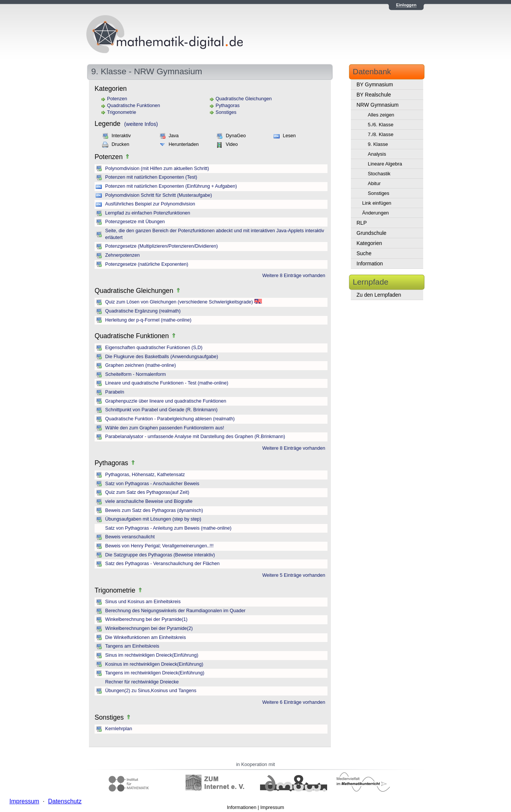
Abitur (374, 183)
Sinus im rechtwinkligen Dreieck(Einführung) (152, 655)
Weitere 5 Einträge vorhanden (294, 575)
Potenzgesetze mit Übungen (135, 222)
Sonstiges (226, 112)
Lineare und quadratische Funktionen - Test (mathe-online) (167, 383)
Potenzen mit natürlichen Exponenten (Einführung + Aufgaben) (171, 186)
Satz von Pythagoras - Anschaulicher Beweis (152, 484)
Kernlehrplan (119, 729)
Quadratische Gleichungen (244, 99)
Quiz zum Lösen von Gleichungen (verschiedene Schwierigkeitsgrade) (179, 302)
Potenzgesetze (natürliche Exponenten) (147, 264)
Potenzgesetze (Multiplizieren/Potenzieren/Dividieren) (161, 246)
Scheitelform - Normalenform (135, 374)
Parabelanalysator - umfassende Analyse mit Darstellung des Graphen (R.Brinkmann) (195, 437)
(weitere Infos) (141, 124)
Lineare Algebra (385, 164)
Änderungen (376, 213)
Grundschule (371, 233)
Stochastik (379, 174)
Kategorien (369, 243)
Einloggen (406, 5)
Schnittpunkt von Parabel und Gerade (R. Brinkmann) (161, 410)
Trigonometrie (122, 112)
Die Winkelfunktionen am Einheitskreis (145, 637)
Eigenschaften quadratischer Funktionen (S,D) (154, 348)
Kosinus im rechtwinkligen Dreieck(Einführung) (154, 664)
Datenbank (372, 71)
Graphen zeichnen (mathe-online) (141, 365)
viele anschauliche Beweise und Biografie (149, 501)
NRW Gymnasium (378, 105)
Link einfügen (377, 203)
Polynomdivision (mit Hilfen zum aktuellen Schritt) (157, 169)
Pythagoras (228, 106)
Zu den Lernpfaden (379, 295)
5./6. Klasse (381, 125)
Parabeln (115, 392)
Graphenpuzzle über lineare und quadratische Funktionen (166, 401)
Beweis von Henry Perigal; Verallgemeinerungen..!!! (159, 546)
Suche (364, 253)
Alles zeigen (381, 115)
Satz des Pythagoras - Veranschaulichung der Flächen (162, 564)
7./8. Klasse (381, 134)
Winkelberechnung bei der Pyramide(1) (146, 619)
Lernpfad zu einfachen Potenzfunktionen (148, 213)
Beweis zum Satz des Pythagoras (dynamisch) (154, 510)
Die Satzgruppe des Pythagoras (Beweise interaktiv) (160, 555)
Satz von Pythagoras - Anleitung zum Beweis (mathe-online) (168, 528)
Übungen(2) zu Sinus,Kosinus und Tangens (151, 691)
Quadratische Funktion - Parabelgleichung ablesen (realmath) (170, 419)
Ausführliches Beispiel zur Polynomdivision (150, 204)
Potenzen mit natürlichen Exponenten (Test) (151, 177)
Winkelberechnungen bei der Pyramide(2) (149, 628)
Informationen (242, 807)
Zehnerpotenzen (122, 255)
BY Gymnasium (375, 84)
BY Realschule (374, 95)
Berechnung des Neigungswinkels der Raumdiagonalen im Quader (175, 611)
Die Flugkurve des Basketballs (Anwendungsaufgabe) (162, 357)
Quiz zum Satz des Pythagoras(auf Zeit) (147, 492)
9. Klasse (378, 144)
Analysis (377, 154)
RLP (362, 223)
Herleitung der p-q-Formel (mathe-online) (148, 320)
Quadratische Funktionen (134, 106)
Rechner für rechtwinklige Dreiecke (142, 682)
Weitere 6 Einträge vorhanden (294, 702)
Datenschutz (65, 801)
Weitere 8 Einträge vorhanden (294, 276)
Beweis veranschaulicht (130, 537)
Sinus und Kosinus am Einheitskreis (143, 602)
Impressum (272, 807)
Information (370, 264)
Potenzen (117, 99)
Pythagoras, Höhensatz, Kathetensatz (145, 475)
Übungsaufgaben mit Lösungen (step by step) (153, 519)
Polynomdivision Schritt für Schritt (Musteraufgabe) (158, 195)
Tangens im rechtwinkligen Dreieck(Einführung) (155, 673)
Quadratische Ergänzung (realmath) (143, 311)
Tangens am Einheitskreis (132, 646)
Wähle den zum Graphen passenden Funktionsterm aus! (165, 428)
